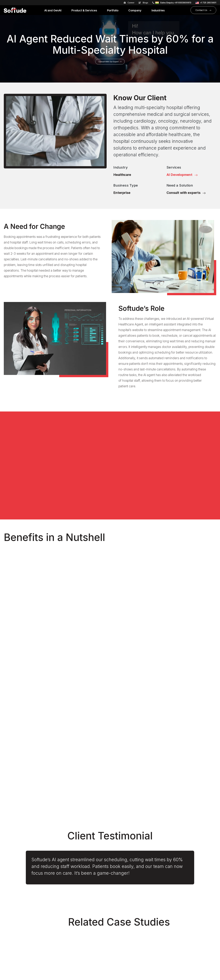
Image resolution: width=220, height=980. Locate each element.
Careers (8, 906)
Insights (8, 945)
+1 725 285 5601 (208, 3)
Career (129, 3)
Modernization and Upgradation (75, 937)
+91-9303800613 (182, 907)
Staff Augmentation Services (73, 942)
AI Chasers (10, 950)
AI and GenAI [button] (53, 11)
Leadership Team (13, 911)
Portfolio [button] (113, 11)
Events (7, 917)
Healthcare (122, 175)
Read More (15, 792)
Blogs (143, 3)
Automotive (118, 901)
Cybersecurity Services (70, 901)
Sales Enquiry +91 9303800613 (176, 3)
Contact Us (203, 10)
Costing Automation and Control (21, 940)
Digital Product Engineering (72, 917)
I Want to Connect (110, 863)
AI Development (182, 175)
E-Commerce (119, 917)
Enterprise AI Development (72, 927)
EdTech (116, 911)
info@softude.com (183, 913)
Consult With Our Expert (110, 62)
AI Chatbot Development (71, 906)
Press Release (119, 961)
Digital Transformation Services (74, 922)
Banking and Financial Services (128, 906)
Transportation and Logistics (127, 932)
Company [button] (135, 11)
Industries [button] (158, 11)
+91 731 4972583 (182, 903)
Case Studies (118, 956)
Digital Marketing (67, 911)
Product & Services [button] (85, 11)
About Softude (12, 901)
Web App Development (70, 948)
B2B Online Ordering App (17, 935)
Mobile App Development (71, 932)
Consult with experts (186, 193)
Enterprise (122, 193)
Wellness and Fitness (123, 927)
